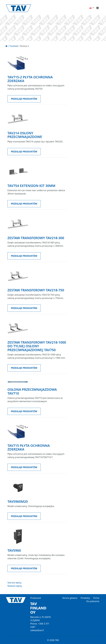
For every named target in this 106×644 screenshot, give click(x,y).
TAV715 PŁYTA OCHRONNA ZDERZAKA (29, 447)
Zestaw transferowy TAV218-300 (36, 238)
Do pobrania (93, 601)
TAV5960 (14, 550)
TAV (28, 8)
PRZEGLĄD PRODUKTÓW (24, 99)
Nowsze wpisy (15, 586)
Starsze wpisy (14, 583)
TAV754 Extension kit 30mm (31, 186)
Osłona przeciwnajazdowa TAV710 (32, 391)
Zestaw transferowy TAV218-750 (36, 290)
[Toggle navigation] (98, 8)
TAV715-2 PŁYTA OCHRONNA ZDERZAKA (30, 79)
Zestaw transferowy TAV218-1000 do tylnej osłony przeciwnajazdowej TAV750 (37, 346)
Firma (96, 598)
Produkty (85, 598)
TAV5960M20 (18, 501)
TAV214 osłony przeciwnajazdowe (25, 135)
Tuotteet (14, 46)
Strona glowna (70, 598)
